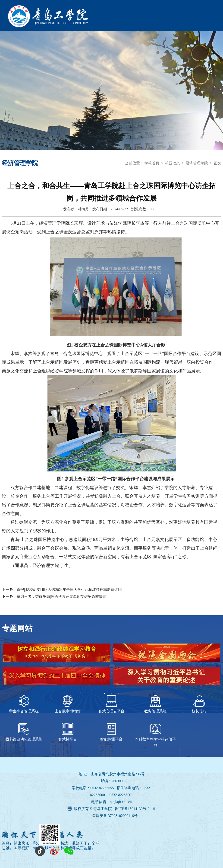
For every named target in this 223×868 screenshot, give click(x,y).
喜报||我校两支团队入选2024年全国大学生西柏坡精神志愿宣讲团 (69, 590)
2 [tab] (112, 693)
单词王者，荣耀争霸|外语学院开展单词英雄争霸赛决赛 (61, 597)
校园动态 (173, 163)
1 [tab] (105, 693)
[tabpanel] (111, 667)
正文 (217, 163)
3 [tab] (119, 693)
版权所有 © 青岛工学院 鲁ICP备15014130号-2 (112, 809)
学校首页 (152, 163)
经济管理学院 (197, 163)
